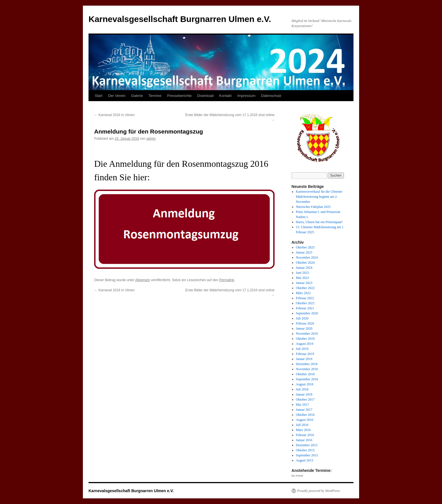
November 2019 (307, 334)
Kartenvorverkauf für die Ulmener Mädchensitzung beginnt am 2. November (319, 197)
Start (99, 96)
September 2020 (307, 313)
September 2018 (307, 379)
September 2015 (307, 455)
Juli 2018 (302, 389)
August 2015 (305, 460)
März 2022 (303, 293)
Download (205, 96)
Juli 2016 (302, 425)
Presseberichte (179, 96)
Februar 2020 (305, 323)
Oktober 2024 (305, 263)
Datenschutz (271, 96)
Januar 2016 (304, 440)
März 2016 (303, 430)
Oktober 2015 (305, 450)
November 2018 (307, 369)
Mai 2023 (302, 278)
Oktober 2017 (305, 399)
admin (151, 139)
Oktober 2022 (305, 288)
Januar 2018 (304, 394)
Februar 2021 (305, 308)
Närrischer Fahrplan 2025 (313, 207)
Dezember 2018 (307, 364)
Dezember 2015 (307, 445)
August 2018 (305, 384)
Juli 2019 (302, 349)
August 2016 (305, 420)
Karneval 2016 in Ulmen (114, 115)
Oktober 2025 (305, 247)
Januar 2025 (304, 252)
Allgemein (142, 280)
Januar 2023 (304, 283)
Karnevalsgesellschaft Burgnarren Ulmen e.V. (180, 19)
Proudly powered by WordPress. (319, 491)
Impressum (246, 96)
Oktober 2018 (305, 374)
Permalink (226, 280)
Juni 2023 (303, 273)
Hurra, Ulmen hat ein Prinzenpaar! (319, 222)
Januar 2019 (304, 359)
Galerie (137, 96)
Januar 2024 (304, 268)
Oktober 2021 (305, 303)
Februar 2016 (305, 435)
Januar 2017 (304, 410)
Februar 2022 (305, 298)
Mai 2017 (302, 405)
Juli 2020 (302, 318)
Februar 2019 (305, 354)
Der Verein (117, 96)
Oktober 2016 (305, 415)
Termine (155, 96)
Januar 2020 (304, 328)
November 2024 (307, 257)
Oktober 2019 (305, 339)
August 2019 (305, 344)
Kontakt (226, 96)
